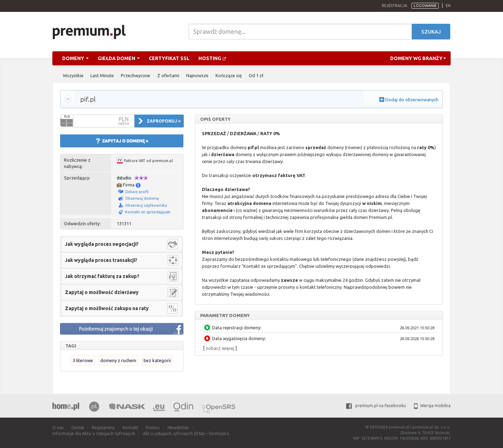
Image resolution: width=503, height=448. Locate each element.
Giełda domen (119, 58)
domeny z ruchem (118, 360)
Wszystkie (73, 75)
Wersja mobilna (432, 406)
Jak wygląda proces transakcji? (101, 260)
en (448, 6)
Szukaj (431, 32)
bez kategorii (157, 360)
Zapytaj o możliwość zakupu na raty (107, 308)
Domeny (75, 58)
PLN (67, 117)
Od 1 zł (256, 75)
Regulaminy (103, 428)
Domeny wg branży (418, 58)
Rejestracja (394, 6)
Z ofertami (168, 75)
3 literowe (83, 360)
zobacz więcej (220, 348)
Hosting (212, 58)
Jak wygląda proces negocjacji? (102, 244)
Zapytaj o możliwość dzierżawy (102, 292)
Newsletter (178, 428)
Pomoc (153, 428)
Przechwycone (136, 75)
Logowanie (425, 6)
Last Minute (102, 75)
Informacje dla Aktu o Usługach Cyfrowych (94, 434)
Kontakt (130, 428)
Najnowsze (197, 75)
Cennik (78, 428)
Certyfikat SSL (169, 58)
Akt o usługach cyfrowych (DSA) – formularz (186, 434)
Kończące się (229, 75)
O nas (58, 428)
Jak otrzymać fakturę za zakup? (102, 276)
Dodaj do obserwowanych (412, 100)
